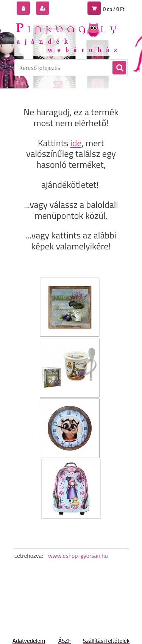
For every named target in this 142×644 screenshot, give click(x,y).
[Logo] (66, 37)
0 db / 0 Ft (114, 9)
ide (76, 143)
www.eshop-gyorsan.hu (78, 556)
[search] (119, 68)
